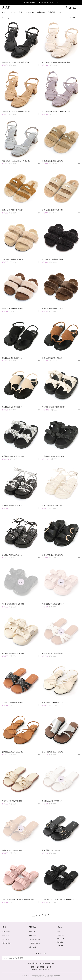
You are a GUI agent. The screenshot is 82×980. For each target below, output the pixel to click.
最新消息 (41, 12)
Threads (60, 942)
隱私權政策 (7, 943)
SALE (61, 12)
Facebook (60, 939)
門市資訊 (6, 939)
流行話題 (52, 12)
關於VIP (32, 932)
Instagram (60, 935)
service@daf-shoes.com (45, 963)
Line (58, 931)
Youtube (60, 946)
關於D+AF (6, 932)
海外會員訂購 (35, 939)
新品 (4, 12)
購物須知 (33, 936)
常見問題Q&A (35, 943)
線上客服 (33, 947)
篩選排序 (74, 18)
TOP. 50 (12, 12)
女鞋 (21, 12)
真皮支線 (30, 12)
